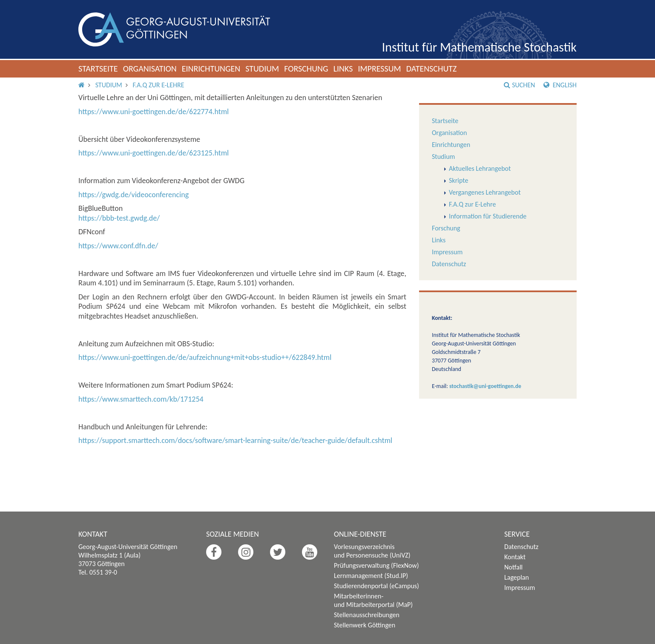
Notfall (513, 567)
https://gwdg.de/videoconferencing (134, 195)
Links (343, 69)
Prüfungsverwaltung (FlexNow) (376, 565)
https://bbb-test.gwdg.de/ (119, 218)
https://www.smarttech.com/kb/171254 (141, 399)
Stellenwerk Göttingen (365, 625)
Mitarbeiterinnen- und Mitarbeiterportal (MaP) (373, 600)
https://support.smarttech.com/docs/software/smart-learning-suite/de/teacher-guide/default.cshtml (235, 440)
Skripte (458, 180)
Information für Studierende (488, 216)
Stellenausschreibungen (367, 615)
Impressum (379, 69)
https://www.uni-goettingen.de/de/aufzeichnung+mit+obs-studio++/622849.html (205, 357)
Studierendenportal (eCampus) (376, 586)
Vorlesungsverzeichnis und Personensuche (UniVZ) (372, 551)
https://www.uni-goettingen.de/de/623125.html (154, 153)
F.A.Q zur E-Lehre (158, 85)
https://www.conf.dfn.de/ (118, 246)
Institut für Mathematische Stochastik (479, 47)
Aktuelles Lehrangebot (480, 168)
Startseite (98, 69)
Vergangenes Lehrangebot (485, 192)
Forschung (306, 69)
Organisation (150, 69)
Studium (262, 69)
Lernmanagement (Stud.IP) (371, 576)
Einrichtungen (211, 69)
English (560, 85)
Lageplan (517, 577)
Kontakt (515, 557)
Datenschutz (432, 69)
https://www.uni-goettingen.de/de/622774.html (154, 112)
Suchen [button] (519, 85)
